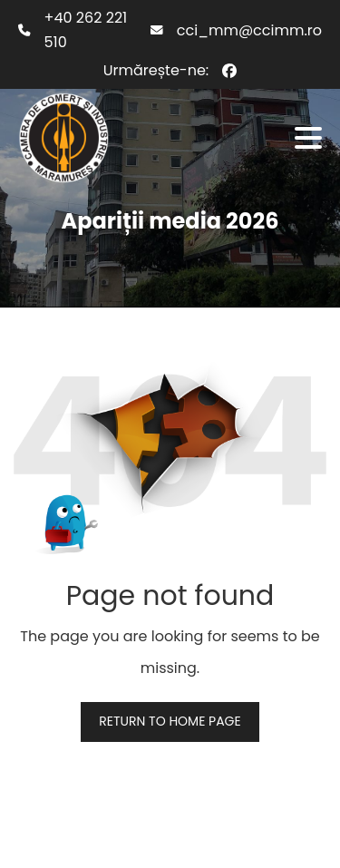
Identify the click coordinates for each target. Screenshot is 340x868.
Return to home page (170, 721)
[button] (308, 138)
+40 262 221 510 (86, 30)
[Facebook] (229, 71)
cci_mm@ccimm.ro (249, 30)
